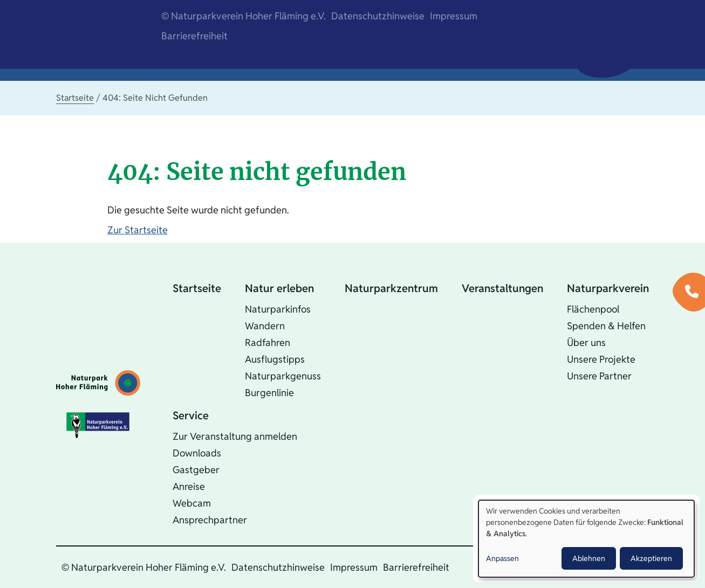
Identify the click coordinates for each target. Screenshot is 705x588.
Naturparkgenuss (283, 376)
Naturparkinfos (278, 309)
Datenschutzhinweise (378, 16)
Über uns (586, 343)
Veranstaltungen (502, 288)
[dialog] (586, 539)
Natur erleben (279, 288)
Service (191, 416)
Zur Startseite (138, 230)
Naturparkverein (608, 288)
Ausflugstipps (275, 359)
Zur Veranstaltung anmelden (235, 436)
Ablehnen (589, 558)
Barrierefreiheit (194, 36)
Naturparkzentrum (391, 288)
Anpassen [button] (502, 558)
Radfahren (268, 343)
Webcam (192, 503)
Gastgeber (196, 470)
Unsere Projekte (601, 359)
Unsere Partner (599, 376)
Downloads (197, 453)
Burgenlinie (269, 393)
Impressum (454, 16)
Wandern (265, 326)
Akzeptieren (651, 558)
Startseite (75, 98)
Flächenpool (593, 309)
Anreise (189, 486)
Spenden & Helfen (606, 326)
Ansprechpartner (210, 520)
